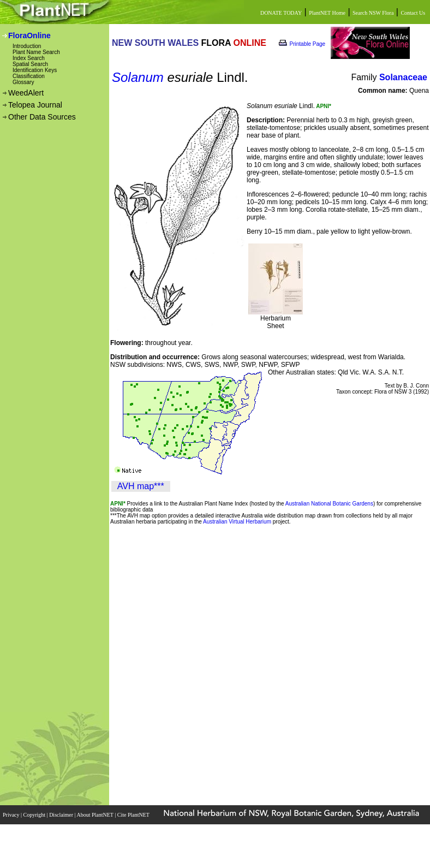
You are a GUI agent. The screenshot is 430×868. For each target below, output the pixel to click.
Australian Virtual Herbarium (237, 522)
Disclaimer (62, 815)
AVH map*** (141, 486)
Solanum (138, 77)
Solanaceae (403, 77)
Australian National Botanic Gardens (329, 504)
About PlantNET (95, 815)
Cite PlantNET (134, 815)
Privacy (12, 815)
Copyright (35, 815)
